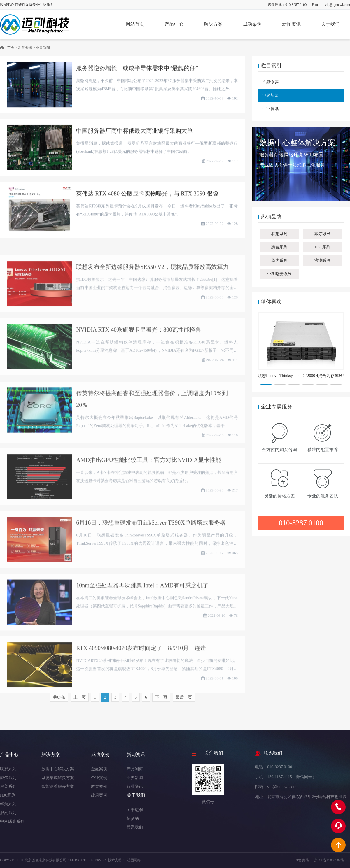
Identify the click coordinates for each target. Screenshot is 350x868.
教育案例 (99, 787)
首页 (11, 48)
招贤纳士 (135, 819)
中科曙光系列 (279, 274)
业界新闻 (43, 48)
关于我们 (330, 24)
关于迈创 (135, 810)
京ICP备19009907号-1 (331, 860)
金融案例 (99, 769)
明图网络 (134, 860)
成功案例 (252, 24)
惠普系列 (279, 247)
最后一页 (184, 700)
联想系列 (279, 234)
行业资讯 (270, 109)
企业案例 (99, 778)
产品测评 (270, 82)
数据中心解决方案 (58, 769)
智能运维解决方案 (58, 787)
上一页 (80, 700)
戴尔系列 (323, 234)
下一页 (161, 700)
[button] (266, 384)
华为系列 (279, 261)
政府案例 (99, 795)
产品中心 (174, 24)
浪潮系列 (323, 261)
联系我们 (135, 827)
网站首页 (135, 24)
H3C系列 (323, 247)
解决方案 (213, 24)
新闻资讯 (291, 24)
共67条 (59, 700)
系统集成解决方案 (58, 778)
